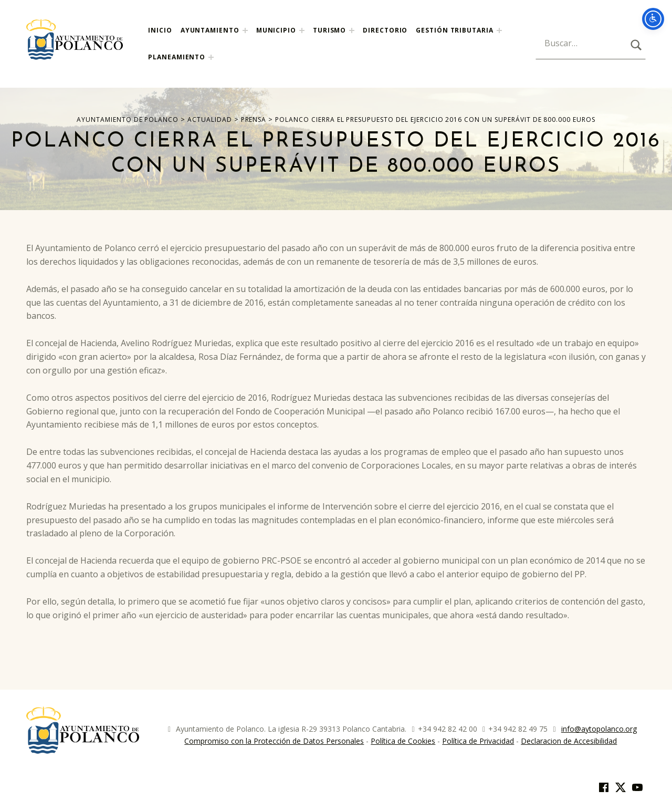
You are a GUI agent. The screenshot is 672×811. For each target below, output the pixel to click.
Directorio (385, 30)
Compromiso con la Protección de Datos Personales (274, 741)
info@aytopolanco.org (599, 729)
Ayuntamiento (210, 30)
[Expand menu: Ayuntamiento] (245, 30)
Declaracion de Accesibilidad (569, 741)
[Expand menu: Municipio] (302, 30)
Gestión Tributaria (454, 30)
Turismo (329, 30)
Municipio (276, 30)
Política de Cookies (403, 741)
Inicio (160, 30)
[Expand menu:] (499, 30)
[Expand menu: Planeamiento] (211, 57)
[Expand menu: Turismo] (352, 30)
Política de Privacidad (478, 741)
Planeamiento (177, 57)
